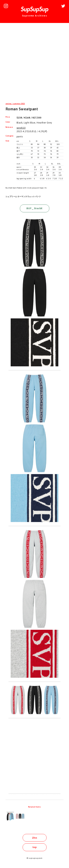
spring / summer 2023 (15, 104)
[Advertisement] (34, 63)
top (34, 847)
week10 (21, 128)
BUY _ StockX (34, 208)
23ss (35, 838)
